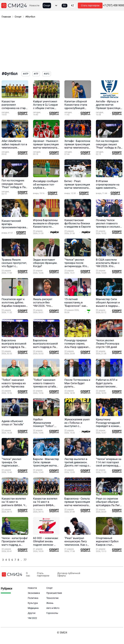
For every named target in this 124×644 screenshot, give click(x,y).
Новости (34, 6)
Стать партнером (90, 6)
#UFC (47, 74)
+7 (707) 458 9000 (113, 6)
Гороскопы (52, 613)
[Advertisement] (62, 45)
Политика (33, 598)
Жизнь (50, 603)
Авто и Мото (53, 608)
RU (65, 6)
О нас (28, 575)
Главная (6, 17)
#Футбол (30, 17)
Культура (33, 603)
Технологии (52, 598)
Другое (32, 613)
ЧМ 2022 (32, 618)
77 (25, 560)
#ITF (36, 74)
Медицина (33, 608)
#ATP (26, 74)
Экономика (34, 593)
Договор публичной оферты (66, 575)
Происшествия (54, 593)
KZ (72, 6)
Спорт (47, 6)
